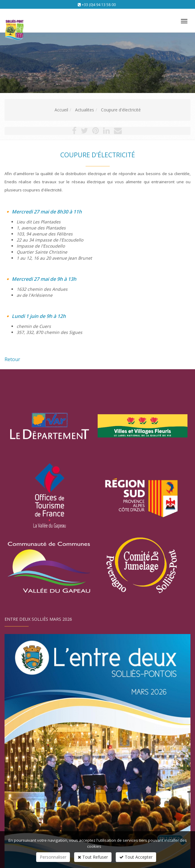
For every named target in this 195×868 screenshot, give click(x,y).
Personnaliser (53, 857)
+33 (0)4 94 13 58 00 (99, 5)
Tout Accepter (136, 857)
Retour (12, 359)
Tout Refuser (93, 857)
